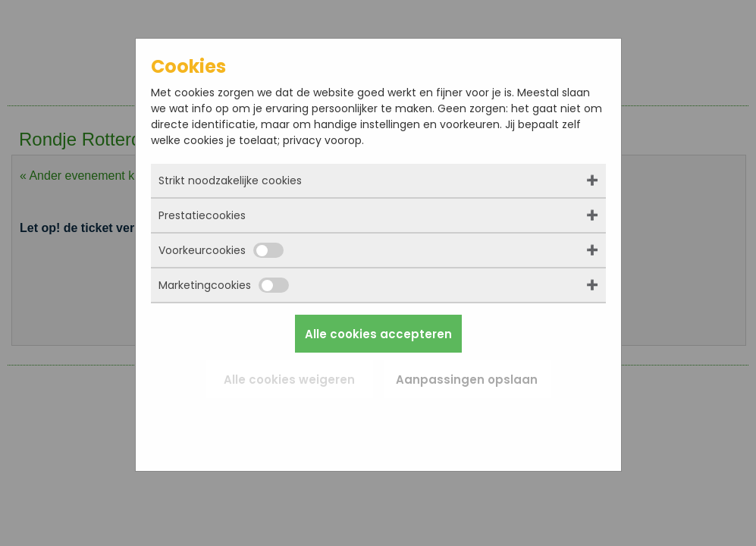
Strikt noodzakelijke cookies (230, 180)
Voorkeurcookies (221, 250)
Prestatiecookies (202, 215)
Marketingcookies (224, 285)
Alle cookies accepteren (378, 334)
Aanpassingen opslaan (467, 380)
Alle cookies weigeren (289, 380)
